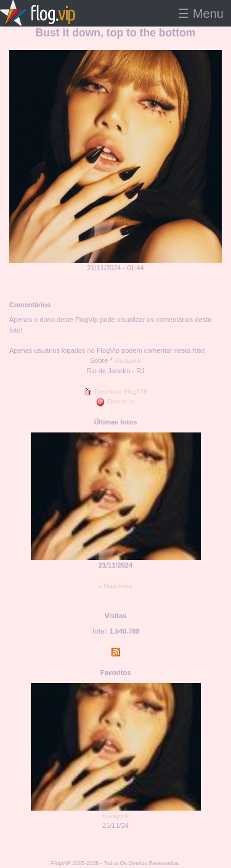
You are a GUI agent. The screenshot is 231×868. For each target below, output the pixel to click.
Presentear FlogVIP (115, 391)
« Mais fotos (115, 585)
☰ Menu (201, 14)
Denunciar (115, 401)
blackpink (128, 360)
